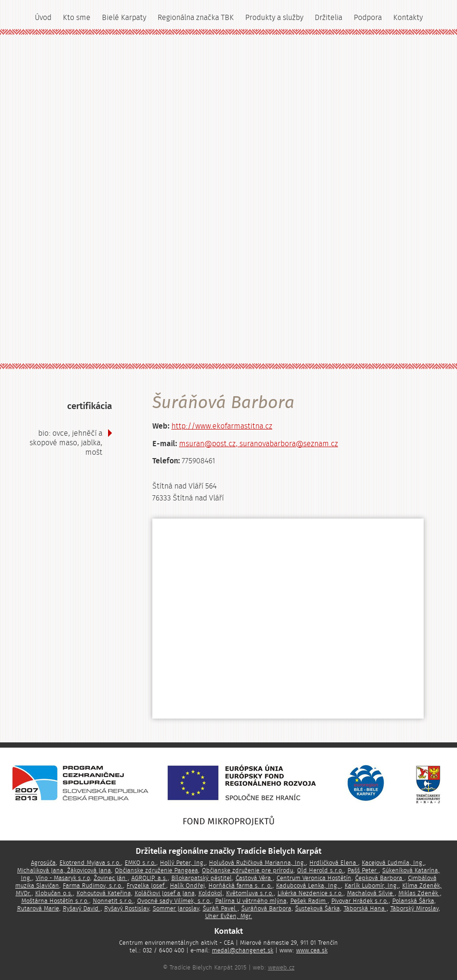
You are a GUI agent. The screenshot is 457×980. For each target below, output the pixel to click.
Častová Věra (254, 878)
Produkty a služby (274, 18)
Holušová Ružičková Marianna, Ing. (257, 863)
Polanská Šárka (413, 901)
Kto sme (77, 18)
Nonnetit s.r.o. (113, 901)
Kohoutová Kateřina (104, 893)
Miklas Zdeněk (419, 893)
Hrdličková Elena (334, 863)
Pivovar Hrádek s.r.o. (360, 901)
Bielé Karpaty (124, 18)
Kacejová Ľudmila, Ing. (393, 863)
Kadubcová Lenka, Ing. (308, 886)
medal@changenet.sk (243, 950)
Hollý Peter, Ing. (183, 863)
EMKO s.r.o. (140, 863)
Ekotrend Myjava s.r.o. (90, 863)
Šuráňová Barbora (266, 909)
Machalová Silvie (371, 893)
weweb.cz (281, 968)
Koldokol (210, 893)
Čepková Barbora (380, 878)
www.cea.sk (312, 950)
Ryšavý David (82, 909)
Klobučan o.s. (54, 893)
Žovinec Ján (111, 878)
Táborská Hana (365, 909)
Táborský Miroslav (414, 909)
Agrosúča (43, 863)
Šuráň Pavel (220, 909)
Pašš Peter (363, 870)
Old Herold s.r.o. (320, 870)
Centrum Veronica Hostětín (314, 878)
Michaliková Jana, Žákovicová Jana (64, 870)
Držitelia (328, 18)
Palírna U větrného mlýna (251, 901)
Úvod (43, 18)
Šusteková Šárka (318, 909)
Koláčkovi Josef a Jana (165, 893)
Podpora (368, 18)
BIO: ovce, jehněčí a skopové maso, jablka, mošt (66, 443)
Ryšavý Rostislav (127, 909)
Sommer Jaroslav (176, 909)
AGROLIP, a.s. (149, 878)
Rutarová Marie (38, 909)
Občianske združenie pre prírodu (248, 870)
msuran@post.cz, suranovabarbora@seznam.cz (258, 444)
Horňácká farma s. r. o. (240, 886)
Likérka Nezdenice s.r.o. (310, 893)
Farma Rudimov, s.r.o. (93, 886)
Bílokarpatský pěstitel (202, 878)
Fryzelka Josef (146, 886)
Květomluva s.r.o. (250, 893)
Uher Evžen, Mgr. (229, 916)
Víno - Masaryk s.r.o (63, 878)
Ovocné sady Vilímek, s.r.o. (174, 901)
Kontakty (408, 18)
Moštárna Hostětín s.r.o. (55, 901)
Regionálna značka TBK (196, 18)
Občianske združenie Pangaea (156, 870)
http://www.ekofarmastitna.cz (222, 426)
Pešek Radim (309, 901)
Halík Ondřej (187, 886)
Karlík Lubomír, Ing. (372, 886)
